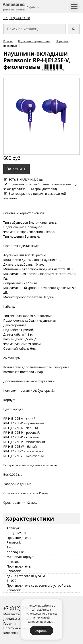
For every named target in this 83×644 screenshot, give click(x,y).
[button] (16, 169)
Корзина (33, 7)
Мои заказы (12, 614)
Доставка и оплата (17, 619)
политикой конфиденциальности (41, 620)
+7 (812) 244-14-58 (17, 18)
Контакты (11, 633)
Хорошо (41, 631)
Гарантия (10, 623)
